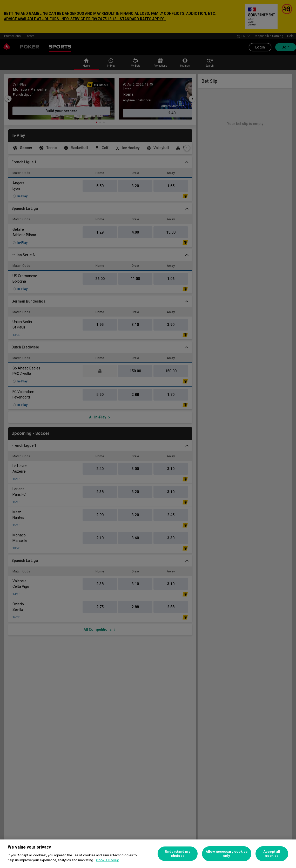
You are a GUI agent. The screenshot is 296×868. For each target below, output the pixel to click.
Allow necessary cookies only (227, 854)
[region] (148, 854)
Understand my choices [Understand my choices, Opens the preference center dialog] (178, 854)
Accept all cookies (272, 854)
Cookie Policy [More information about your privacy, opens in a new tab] (107, 860)
